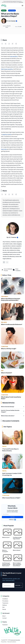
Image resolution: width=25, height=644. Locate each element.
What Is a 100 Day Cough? (9, 349)
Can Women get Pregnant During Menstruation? (6, 564)
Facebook (5, 625)
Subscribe (12, 517)
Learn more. (21, 2)
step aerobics (14, 56)
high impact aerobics (7, 69)
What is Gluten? (17, 550)
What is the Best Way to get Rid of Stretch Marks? (17, 564)
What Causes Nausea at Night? (11, 498)
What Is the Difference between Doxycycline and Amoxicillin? (11, 299)
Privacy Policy (4, 642)
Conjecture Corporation (15, 640)
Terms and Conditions (12, 642)
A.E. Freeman (12, 21)
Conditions (4, 346)
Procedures (5, 601)
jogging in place (7, 134)
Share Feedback (16, 270)
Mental (4, 446)
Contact (4, 618)
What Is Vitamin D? (7, 373)
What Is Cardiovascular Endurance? (12, 324)
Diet (2, 371)
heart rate (4, 149)
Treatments (5, 296)
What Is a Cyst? (6, 537)
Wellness (4, 322)
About (4, 616)
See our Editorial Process (7, 270)
